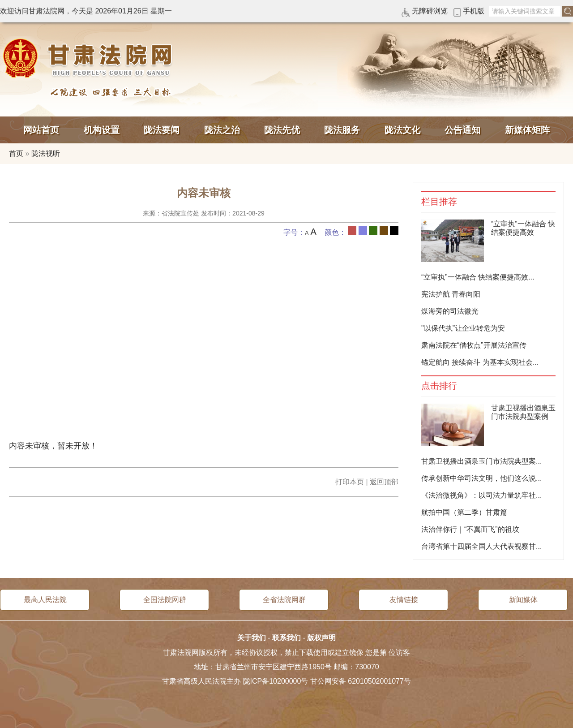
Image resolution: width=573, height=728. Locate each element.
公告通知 (462, 130)
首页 (16, 153)
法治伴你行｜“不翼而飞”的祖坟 (470, 529)
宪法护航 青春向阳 (451, 294)
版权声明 (321, 638)
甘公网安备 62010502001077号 (361, 681)
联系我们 (286, 638)
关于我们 (252, 638)
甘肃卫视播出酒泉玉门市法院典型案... (481, 461)
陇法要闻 (162, 130)
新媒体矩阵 (527, 130)
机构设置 (102, 130)
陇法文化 (402, 130)
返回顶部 (384, 482)
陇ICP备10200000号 (276, 681)
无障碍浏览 (430, 11)
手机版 (474, 11)
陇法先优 (282, 130)
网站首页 (41, 130)
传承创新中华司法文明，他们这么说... (481, 478)
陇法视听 (46, 153)
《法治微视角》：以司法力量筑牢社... (481, 495)
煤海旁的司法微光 (450, 311)
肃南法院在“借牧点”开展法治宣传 (474, 345)
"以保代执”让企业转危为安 (463, 328)
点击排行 (439, 386)
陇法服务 (342, 130)
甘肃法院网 (90, 58)
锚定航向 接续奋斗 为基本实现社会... (480, 362)
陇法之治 (222, 130)
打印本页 (350, 482)
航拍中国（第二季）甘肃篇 (464, 512)
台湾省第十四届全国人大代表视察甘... (481, 546)
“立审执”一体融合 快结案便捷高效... (478, 277)
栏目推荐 (439, 202)
